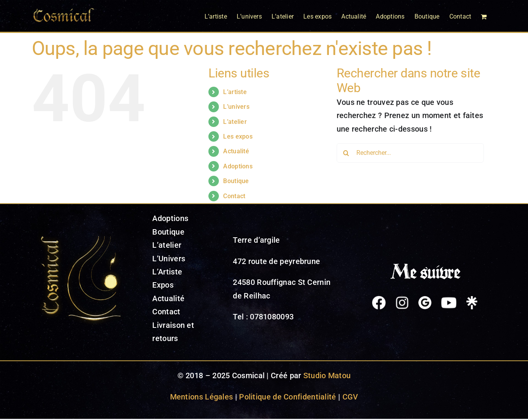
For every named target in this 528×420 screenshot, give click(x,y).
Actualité (236, 151)
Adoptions (238, 166)
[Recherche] (346, 153)
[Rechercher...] (410, 153)
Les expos (238, 136)
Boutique (236, 181)
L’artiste (235, 92)
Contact (234, 196)
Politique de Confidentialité (287, 397)
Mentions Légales (202, 397)
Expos (163, 285)
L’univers (236, 107)
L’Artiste (167, 272)
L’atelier (235, 122)
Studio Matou (327, 375)
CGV (350, 397)
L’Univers (169, 259)
